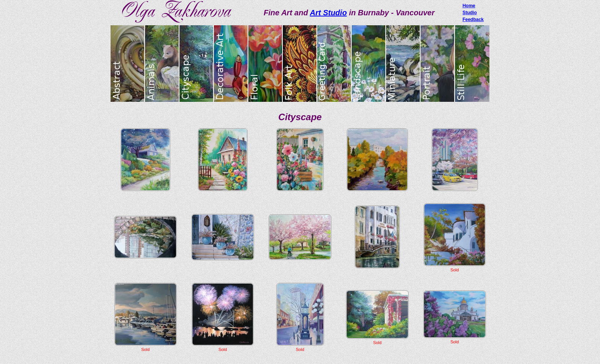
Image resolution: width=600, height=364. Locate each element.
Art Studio (329, 13)
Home (469, 6)
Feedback (473, 20)
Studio (470, 13)
